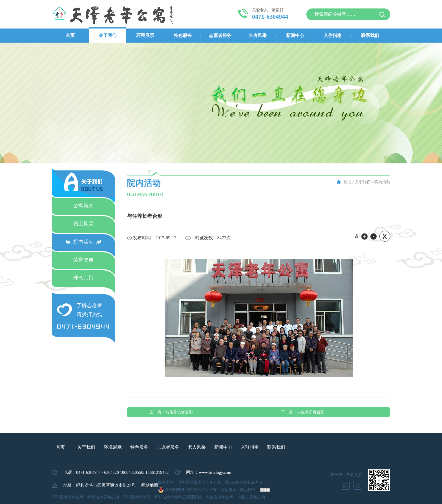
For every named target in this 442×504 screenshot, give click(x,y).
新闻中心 (295, 35)
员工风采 (83, 224)
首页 (70, 35)
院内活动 (83, 242)
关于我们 (108, 35)
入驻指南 (250, 447)
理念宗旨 (83, 278)
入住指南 (333, 35)
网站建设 (228, 490)
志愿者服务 (220, 35)
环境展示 (145, 35)
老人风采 (197, 447)
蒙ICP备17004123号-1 (244, 482)
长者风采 (258, 35)
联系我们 (370, 35)
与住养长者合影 (171, 412)
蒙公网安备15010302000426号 (191, 490)
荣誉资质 (83, 260)
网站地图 (150, 485)
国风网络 (248, 490)
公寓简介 (83, 206)
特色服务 (183, 35)
